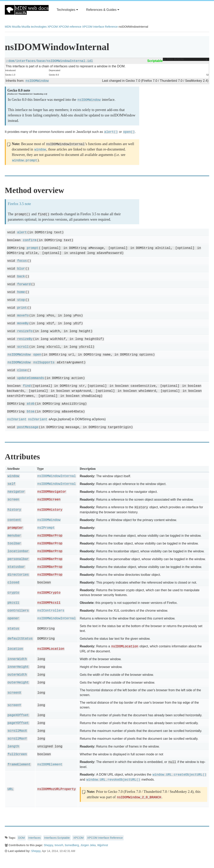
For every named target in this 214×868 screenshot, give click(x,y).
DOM (21, 838)
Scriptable (155, 61)
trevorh (59, 845)
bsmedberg (72, 845)
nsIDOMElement (50, 765)
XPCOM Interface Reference (100, 27)
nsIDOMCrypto (49, 593)
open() (129, 132)
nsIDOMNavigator (52, 492)
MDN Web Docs (27, 10)
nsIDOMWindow (37, 81)
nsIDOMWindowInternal (57, 476)
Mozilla (16, 27)
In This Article (185, 59)
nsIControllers (51, 611)
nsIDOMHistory (50, 510)
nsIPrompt (46, 528)
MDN (8, 27)
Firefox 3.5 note (19, 204)
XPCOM (52, 27)
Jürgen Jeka (88, 845)
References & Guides (103, 10)
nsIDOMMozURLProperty (57, 789)
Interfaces (34, 838)
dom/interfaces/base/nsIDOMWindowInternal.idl (51, 61)
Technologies (67, 10)
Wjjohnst (103, 845)
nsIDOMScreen (49, 500)
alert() (111, 132)
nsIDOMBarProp (50, 536)
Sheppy (48, 845)
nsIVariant (17, 419)
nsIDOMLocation (51, 649)
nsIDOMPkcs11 (49, 603)
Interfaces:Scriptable (57, 838)
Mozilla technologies (34, 27)
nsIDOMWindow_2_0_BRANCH (139, 797)
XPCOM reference (70, 27)
